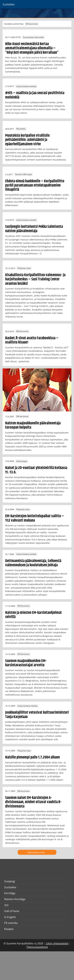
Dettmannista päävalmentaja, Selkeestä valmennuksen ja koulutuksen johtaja (33, 563)
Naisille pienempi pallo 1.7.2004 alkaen (32, 757)
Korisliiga (10, 893)
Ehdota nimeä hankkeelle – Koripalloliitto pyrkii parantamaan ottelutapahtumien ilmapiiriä (35, 185)
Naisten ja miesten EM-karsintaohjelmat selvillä (33, 615)
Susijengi (10, 881)
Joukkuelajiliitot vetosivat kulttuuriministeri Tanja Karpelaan (37, 715)
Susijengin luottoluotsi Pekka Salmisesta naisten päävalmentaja (34, 229)
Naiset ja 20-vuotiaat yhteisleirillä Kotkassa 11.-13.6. (36, 470)
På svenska (11, 923)
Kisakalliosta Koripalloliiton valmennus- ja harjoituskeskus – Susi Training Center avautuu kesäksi (35, 279)
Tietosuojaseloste (37, 947)
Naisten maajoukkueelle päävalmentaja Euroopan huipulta (33, 425)
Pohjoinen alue (24, 268)
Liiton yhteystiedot (57, 943)
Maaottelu (21, 129)
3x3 (6, 905)
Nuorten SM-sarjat (24, 174)
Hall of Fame (12, 911)
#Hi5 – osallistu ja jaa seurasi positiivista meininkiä (35, 95)
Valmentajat (22, 461)
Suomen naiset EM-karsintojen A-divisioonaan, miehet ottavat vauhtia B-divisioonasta (33, 802)
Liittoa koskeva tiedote (26, 86)
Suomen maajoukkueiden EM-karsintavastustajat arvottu (26, 663)
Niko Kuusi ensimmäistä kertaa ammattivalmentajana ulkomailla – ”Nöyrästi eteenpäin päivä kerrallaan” (32, 48)
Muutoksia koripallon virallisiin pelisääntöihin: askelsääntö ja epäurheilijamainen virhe (27, 140)
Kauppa (9, 929)
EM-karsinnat (32, 24)
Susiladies (10, 887)
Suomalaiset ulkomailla (33, 37)
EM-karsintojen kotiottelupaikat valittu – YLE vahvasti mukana (35, 518)
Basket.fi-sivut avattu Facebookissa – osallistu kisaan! (32, 340)
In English (10, 917)
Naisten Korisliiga (15, 899)
